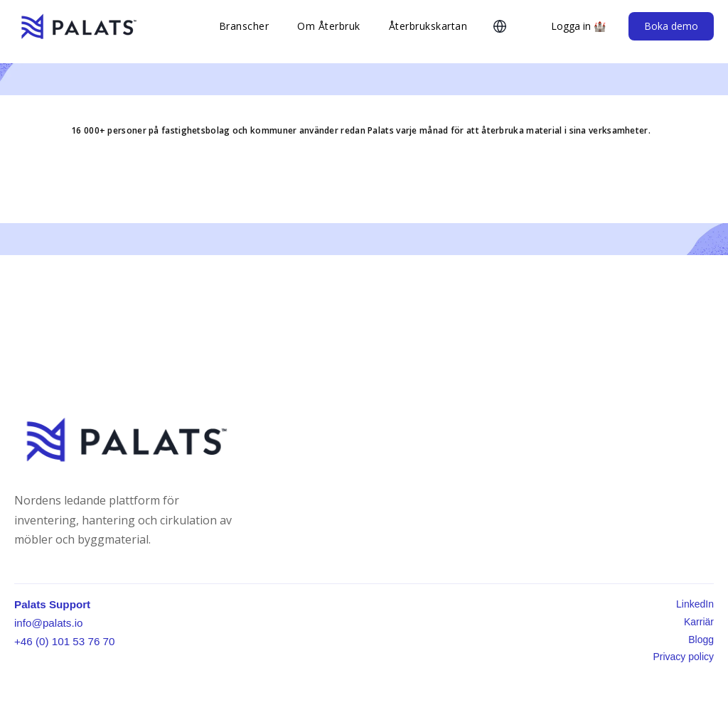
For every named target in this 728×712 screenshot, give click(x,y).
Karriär (699, 622)
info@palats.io (48, 623)
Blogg (701, 640)
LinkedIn (695, 604)
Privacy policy (683, 657)
